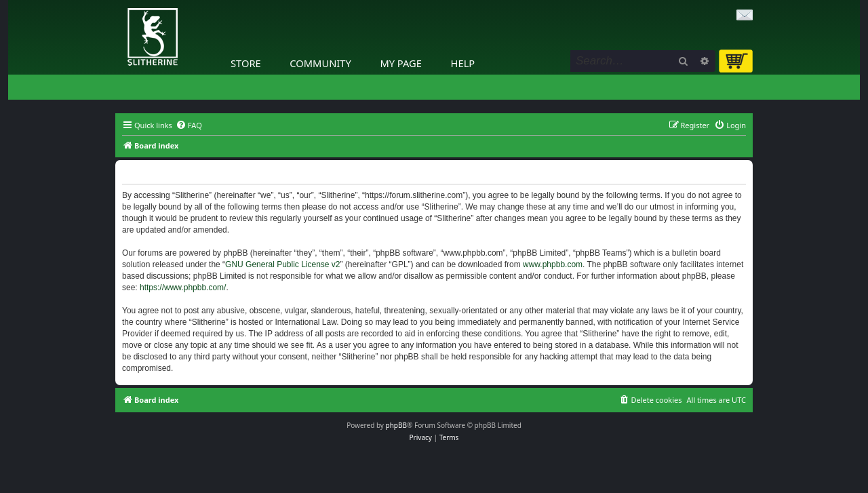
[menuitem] (189, 125)
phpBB (396, 425)
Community (320, 63)
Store (246, 63)
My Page (401, 63)
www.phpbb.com (553, 264)
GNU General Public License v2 (282, 264)
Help (463, 63)
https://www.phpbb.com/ (183, 288)
